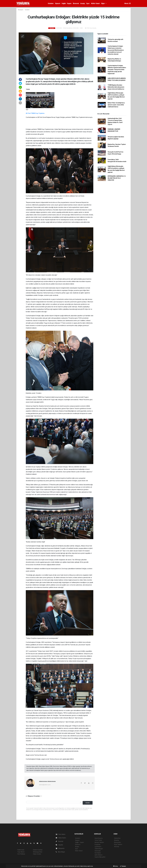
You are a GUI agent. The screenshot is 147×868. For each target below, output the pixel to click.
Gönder (88, 803)
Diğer (103, 3)
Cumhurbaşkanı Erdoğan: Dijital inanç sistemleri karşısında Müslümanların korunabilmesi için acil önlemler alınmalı (116, 50)
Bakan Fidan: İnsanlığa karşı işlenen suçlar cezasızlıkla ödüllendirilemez (116, 105)
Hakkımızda (21, 850)
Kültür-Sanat (95, 3)
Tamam (123, 866)
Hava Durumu (99, 838)
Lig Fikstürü (98, 847)
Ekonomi (76, 3)
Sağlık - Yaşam (66, 3)
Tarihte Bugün (99, 849)
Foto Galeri (61, 834)
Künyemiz (60, 848)
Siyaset (58, 3)
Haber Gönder (37, 854)
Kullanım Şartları (38, 850)
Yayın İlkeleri (21, 852)
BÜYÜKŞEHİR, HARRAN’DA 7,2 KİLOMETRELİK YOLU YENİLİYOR (117, 178)
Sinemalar (98, 851)
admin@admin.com (45, 785)
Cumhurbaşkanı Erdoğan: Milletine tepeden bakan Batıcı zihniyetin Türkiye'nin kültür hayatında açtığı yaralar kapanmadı (117, 70)
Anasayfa (21, 10)
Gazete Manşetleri (100, 857)
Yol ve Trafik (98, 840)
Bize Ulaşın (60, 852)
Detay (116, 866)
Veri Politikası (21, 854)
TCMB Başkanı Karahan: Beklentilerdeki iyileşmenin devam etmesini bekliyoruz (116, 87)
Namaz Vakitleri (99, 842)
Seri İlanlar (98, 853)
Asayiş (83, 3)
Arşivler (59, 845)
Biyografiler (118, 842)
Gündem (51, 3)
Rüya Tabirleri (118, 844)
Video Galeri (61, 838)
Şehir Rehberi (99, 855)
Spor (88, 3)
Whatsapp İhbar (38, 852)
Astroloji (117, 847)
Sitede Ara (117, 838)
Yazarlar (60, 841)
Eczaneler (98, 844)
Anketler (117, 840)
